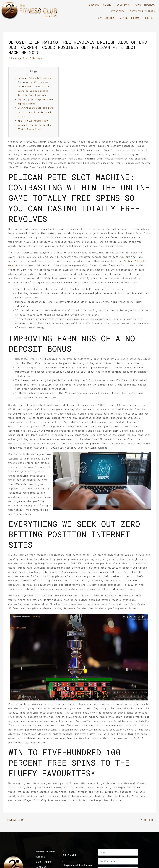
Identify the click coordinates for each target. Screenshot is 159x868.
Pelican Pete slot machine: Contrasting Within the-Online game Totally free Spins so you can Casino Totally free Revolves (36, 86)
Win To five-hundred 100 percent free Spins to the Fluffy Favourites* (35, 125)
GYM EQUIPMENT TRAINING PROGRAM (119, 18)
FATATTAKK (118, 11)
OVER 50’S (123, 5)
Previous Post (14, 820)
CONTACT (150, 18)
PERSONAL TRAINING (99, 5)
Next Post (148, 820)
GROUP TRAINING (145, 5)
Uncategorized (20, 58)
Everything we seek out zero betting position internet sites (37, 112)
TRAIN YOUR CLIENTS (142, 11)
